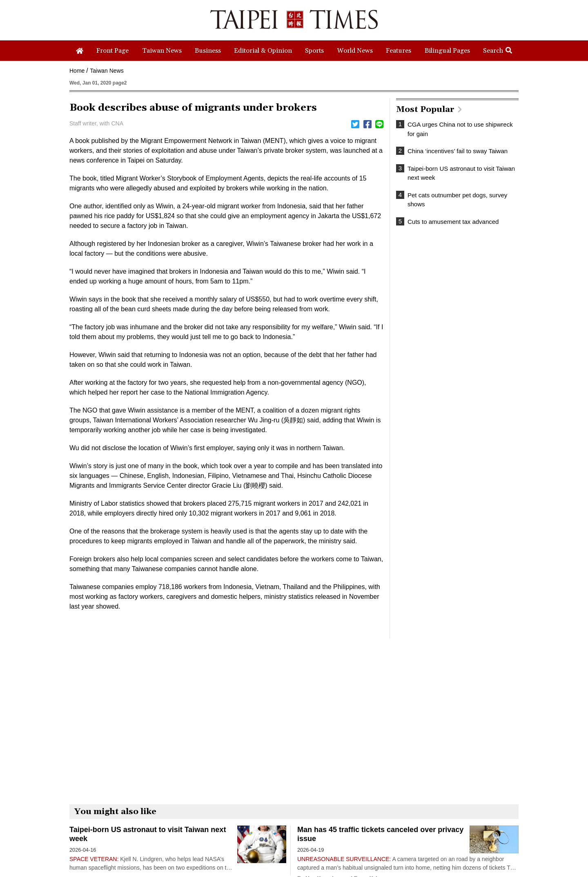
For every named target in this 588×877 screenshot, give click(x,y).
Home (77, 71)
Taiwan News (107, 71)
